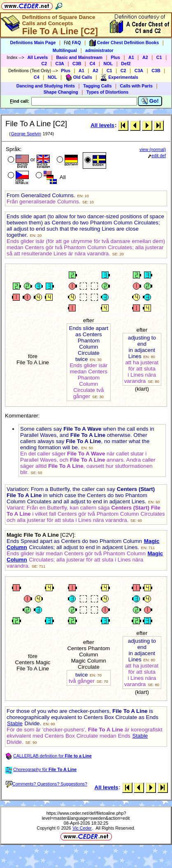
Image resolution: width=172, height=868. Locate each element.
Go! (150, 101)
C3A (59, 64)
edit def (157, 156)
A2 (145, 57)
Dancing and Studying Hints (46, 86)
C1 (159, 57)
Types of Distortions (107, 92)
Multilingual (65, 50)
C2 (44, 64)
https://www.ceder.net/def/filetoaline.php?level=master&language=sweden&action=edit (86, 816)
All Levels (37, 57)
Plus (115, 57)
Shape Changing (61, 92)
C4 (93, 64)
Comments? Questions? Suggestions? (46, 784)
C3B (77, 64)
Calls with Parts (136, 86)
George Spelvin (26, 134)
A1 (131, 57)
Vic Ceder (82, 828)
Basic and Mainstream (79, 57)
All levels (102, 125)
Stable (15, 723)
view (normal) (153, 149)
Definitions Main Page (33, 42)
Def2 (126, 64)
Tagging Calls (97, 86)
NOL (108, 64)
